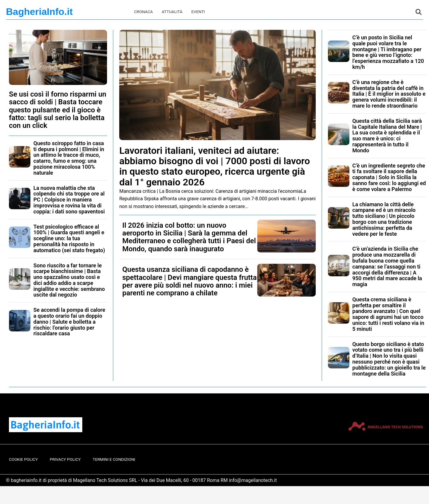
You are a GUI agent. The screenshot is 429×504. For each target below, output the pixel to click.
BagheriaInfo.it (39, 12)
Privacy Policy (65, 459)
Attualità (172, 12)
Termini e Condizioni (114, 459)
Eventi (198, 12)
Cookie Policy (23, 459)
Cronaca (144, 12)
